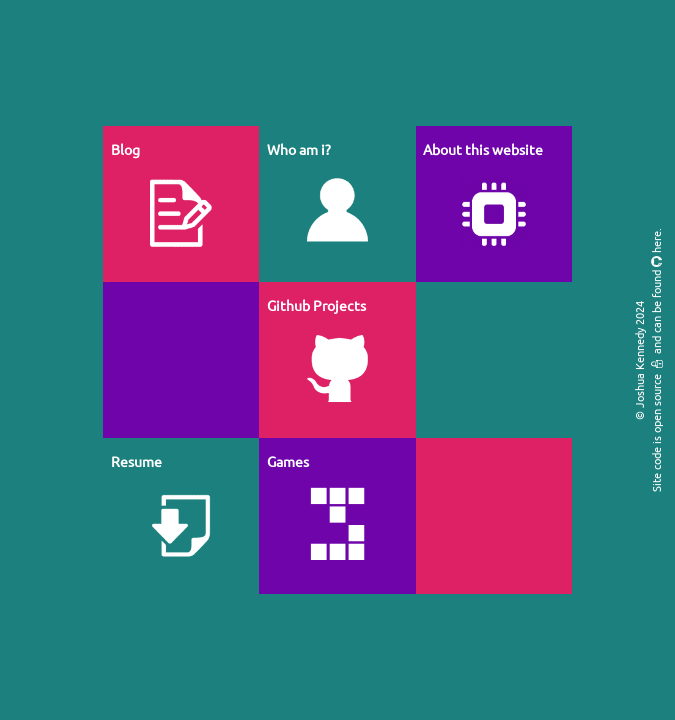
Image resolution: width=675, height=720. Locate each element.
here (656, 242)
